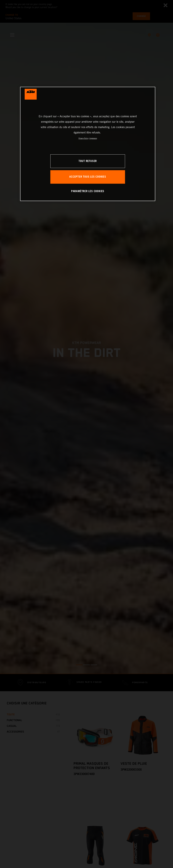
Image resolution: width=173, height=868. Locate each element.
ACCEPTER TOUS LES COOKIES (88, 177)
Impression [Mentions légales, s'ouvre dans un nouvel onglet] (93, 138)
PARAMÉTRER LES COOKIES (88, 191)
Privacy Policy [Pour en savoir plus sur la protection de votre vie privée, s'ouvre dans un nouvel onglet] (84, 138)
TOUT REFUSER (88, 161)
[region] (88, 144)
